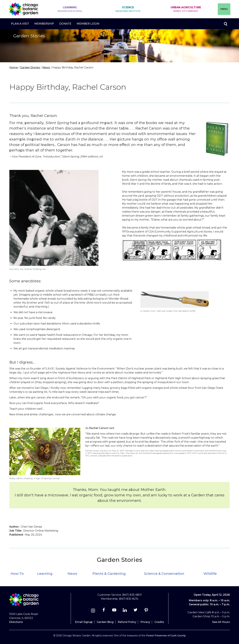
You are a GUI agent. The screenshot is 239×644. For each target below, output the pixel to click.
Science (128, 9)
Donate (65, 24)
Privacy (145, 622)
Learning (70, 9)
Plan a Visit (20, 24)
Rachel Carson (99, 428)
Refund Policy (127, 622)
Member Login (88, 24)
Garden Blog (105, 622)
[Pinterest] (146, 611)
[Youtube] (114, 611)
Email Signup (84, 622)
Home (14, 68)
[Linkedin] (125, 611)
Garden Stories (30, 68)
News (46, 68)
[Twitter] (136, 611)
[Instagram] (93, 611)
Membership (44, 24)
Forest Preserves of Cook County (166, 636)
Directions (16, 622)
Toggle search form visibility (225, 24)
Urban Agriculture (186, 9)
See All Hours (221, 622)
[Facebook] (104, 611)
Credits (159, 622)
